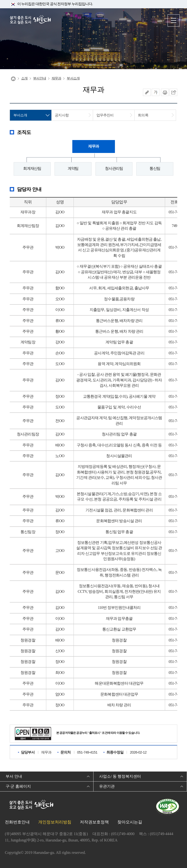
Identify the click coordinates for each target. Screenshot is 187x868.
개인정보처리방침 (55, 822)
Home (13, 79)
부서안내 (40, 78)
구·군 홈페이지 (18, 786)
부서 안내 (14, 776)
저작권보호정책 (94, 822)
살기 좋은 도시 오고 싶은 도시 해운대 (30, 20)
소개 (24, 78)
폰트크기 (156, 92)
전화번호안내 (17, 822)
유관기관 (107, 786)
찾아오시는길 (130, 822)
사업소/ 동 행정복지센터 (120, 776)
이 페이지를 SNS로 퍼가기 (173, 92)
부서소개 (73, 78)
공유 (147, 92)
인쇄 (165, 92)
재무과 (56, 78)
